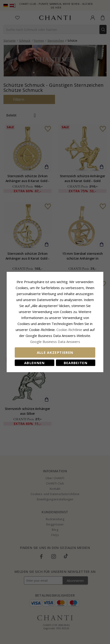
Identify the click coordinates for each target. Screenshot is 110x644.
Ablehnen (35, 363)
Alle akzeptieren (55, 352)
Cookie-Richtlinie (69, 330)
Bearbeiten (76, 363)
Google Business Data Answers (55, 342)
